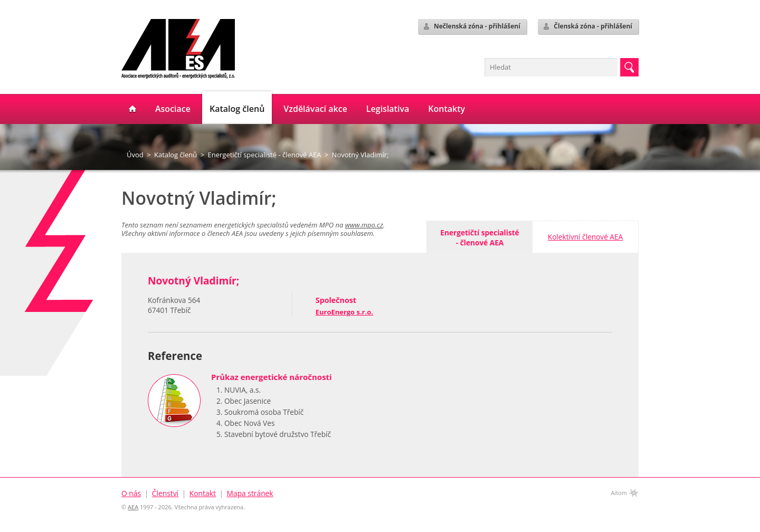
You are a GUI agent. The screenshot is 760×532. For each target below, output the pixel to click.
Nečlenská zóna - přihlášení (471, 26)
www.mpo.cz (364, 225)
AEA (133, 507)
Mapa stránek (250, 493)
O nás (131, 493)
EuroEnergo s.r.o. (344, 312)
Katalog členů (175, 155)
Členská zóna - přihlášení (587, 26)
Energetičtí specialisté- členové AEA (479, 237)
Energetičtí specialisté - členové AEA (265, 155)
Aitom (619, 493)
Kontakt (203, 493)
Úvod (135, 155)
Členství (165, 493)
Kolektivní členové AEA (585, 237)
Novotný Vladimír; (360, 155)
